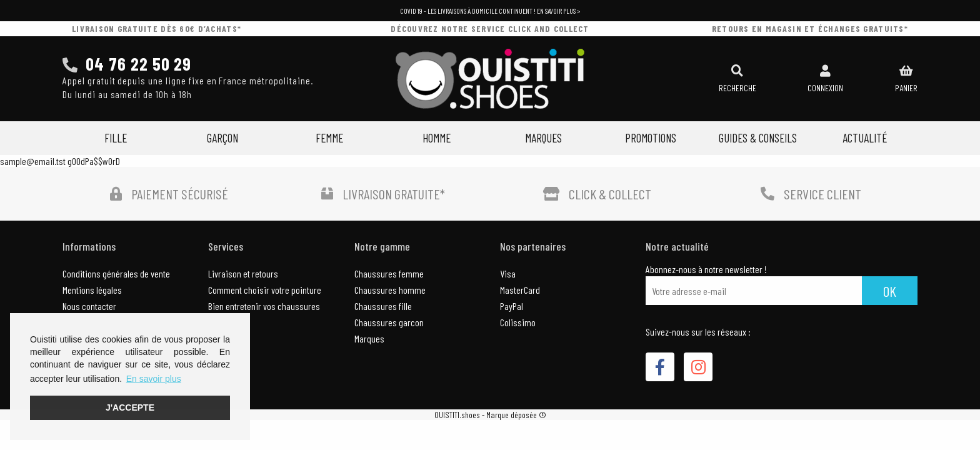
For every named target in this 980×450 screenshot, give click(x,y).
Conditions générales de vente (116, 273)
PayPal (512, 306)
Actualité (865, 138)
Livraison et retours (243, 273)
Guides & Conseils (758, 138)
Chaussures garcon (389, 322)
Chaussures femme (389, 273)
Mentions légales (92, 290)
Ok (890, 291)
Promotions (651, 138)
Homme (437, 138)
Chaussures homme (390, 290)
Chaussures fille (383, 306)
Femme (329, 138)
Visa (508, 273)
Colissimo (518, 322)
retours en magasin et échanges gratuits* (810, 28)
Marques (543, 138)
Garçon (222, 138)
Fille (116, 138)
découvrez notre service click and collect (490, 28)
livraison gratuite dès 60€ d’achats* (157, 28)
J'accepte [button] (130, 407)
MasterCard (520, 290)
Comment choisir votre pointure (265, 290)
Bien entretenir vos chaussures (264, 306)
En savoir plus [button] (154, 379)
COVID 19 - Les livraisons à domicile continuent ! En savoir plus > (490, 11)
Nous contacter (89, 306)
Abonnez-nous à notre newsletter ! (706, 269)
